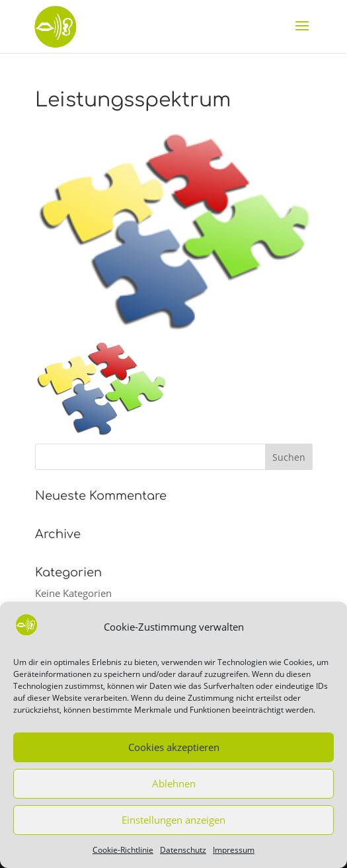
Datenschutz (183, 850)
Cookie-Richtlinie (123, 850)
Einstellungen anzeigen (173, 820)
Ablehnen (174, 783)
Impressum (234, 850)
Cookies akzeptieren (174, 747)
